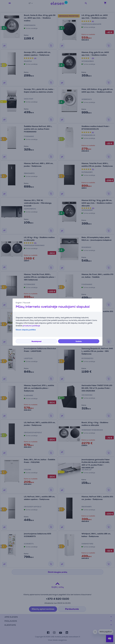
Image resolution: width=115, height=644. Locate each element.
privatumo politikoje (31, 326)
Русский (27, 303)
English (19, 303)
